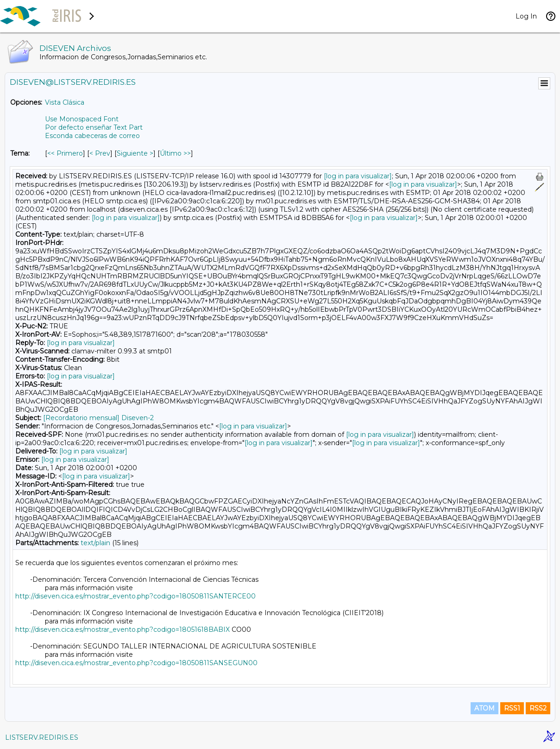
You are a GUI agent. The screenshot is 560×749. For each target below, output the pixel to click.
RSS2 (538, 708)
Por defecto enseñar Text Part (94, 127)
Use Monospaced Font (82, 119)
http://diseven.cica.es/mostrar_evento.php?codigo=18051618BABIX (123, 629)
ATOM (484, 708)
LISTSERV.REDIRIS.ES (42, 737)
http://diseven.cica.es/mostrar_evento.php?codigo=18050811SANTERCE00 (135, 596)
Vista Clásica (65, 102)
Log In (526, 16)
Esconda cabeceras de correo (92, 136)
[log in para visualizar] (358, 176)
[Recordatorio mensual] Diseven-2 (98, 418)
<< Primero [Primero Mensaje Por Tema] (65, 153)
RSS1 (512, 708)
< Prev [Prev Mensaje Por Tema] (100, 153)
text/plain (95, 543)
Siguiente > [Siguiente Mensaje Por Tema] (135, 153)
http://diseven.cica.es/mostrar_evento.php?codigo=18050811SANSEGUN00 (136, 663)
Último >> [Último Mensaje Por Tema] (175, 153)
